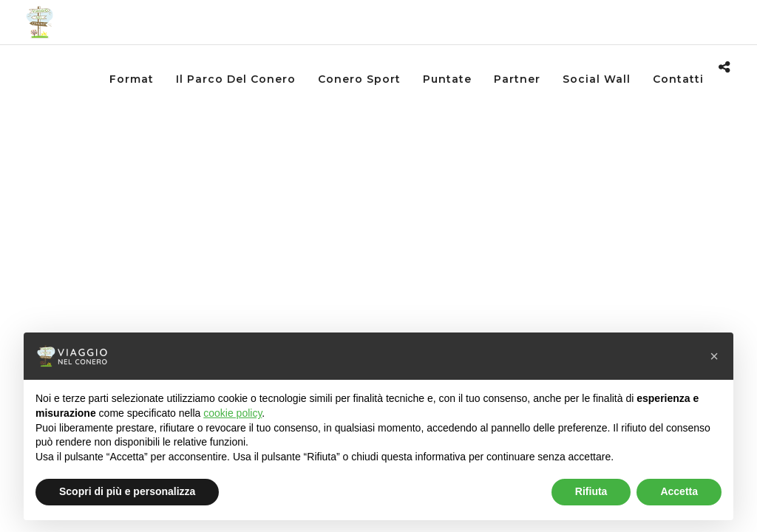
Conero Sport (359, 79)
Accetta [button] (679, 491)
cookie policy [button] (232, 413)
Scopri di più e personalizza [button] (127, 491)
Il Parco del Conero (236, 79)
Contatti (678, 79)
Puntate (447, 79)
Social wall (597, 79)
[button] (714, 356)
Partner (517, 79)
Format (132, 79)
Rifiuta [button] (591, 491)
